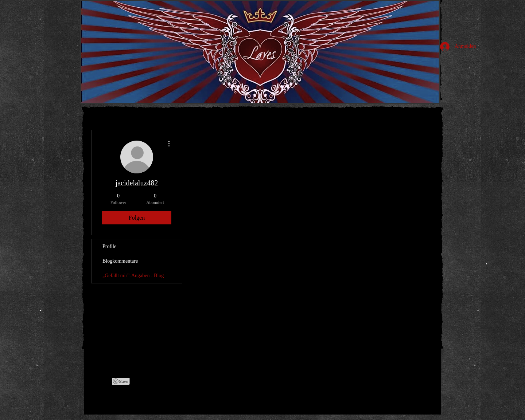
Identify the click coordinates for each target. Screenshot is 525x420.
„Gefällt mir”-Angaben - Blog (133, 276)
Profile (109, 246)
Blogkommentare (120, 261)
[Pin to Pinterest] (121, 381)
